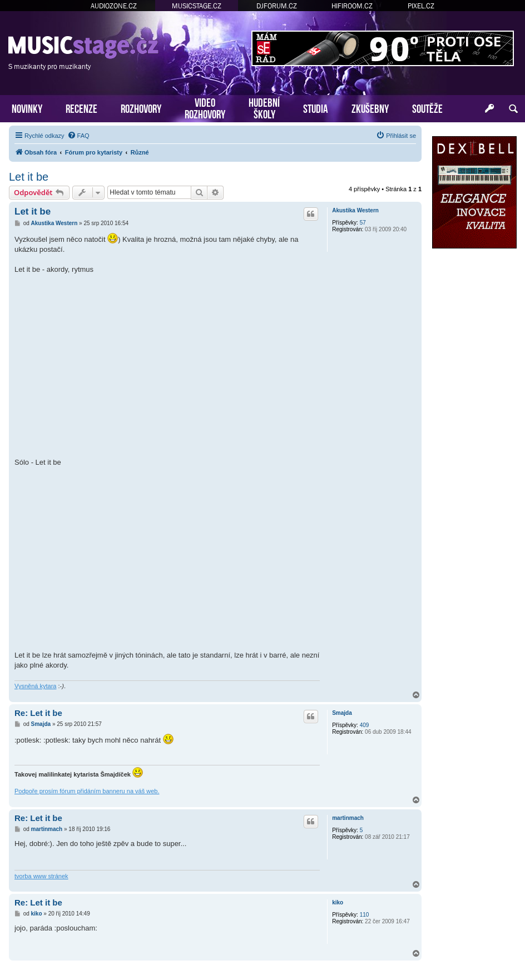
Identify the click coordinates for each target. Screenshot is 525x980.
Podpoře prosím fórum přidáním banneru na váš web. (87, 791)
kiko (338, 902)
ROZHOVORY (141, 108)
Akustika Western (355, 210)
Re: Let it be (38, 713)
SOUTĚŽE (427, 108)
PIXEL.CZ (421, 6)
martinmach (348, 818)
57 (363, 223)
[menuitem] (78, 136)
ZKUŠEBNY (370, 108)
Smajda (342, 713)
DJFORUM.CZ (277, 6)
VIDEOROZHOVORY (205, 107)
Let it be (29, 177)
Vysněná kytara (35, 686)
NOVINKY (27, 108)
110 (365, 915)
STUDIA (316, 108)
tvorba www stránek (41, 876)
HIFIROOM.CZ (352, 6)
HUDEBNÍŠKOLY (264, 107)
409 (365, 725)
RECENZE (81, 108)
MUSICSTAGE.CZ (197, 6)
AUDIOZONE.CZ (114, 6)
